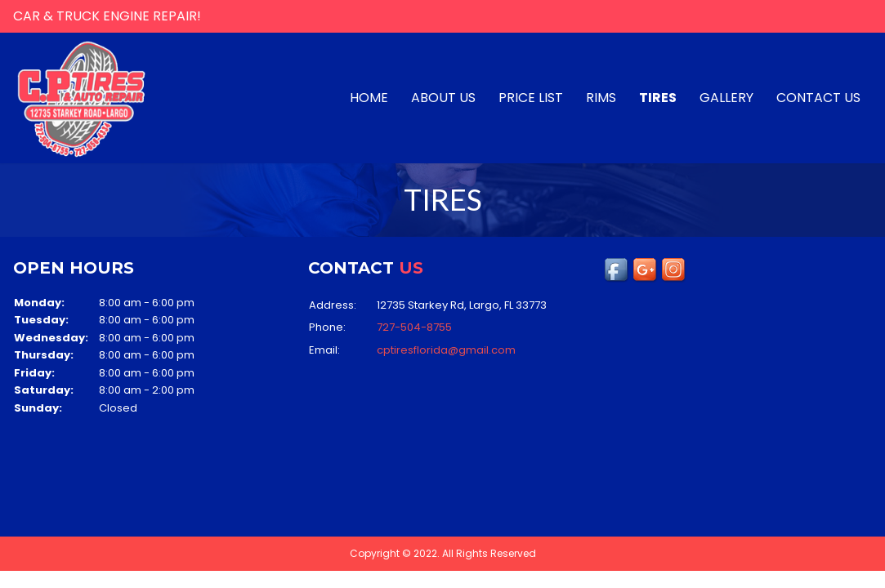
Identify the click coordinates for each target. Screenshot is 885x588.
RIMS (601, 98)
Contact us (818, 98)
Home (369, 98)
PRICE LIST (531, 98)
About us (443, 98)
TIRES (658, 98)
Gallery (726, 98)
